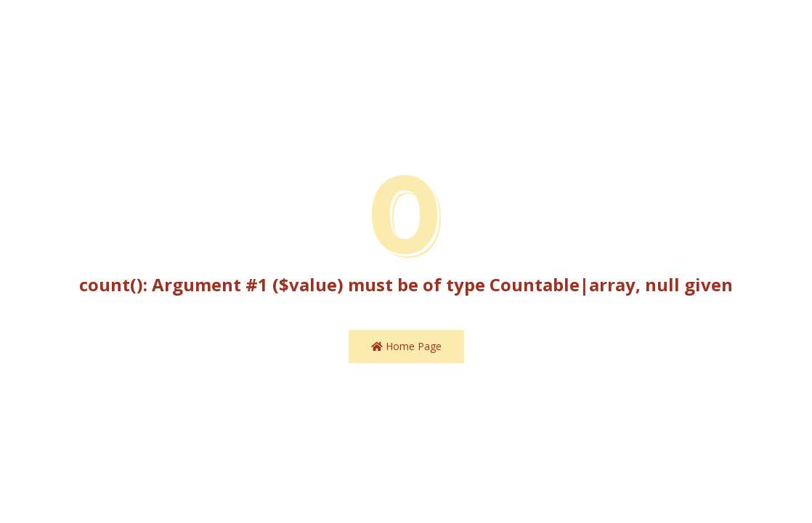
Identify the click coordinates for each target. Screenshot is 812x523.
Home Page (406, 346)
